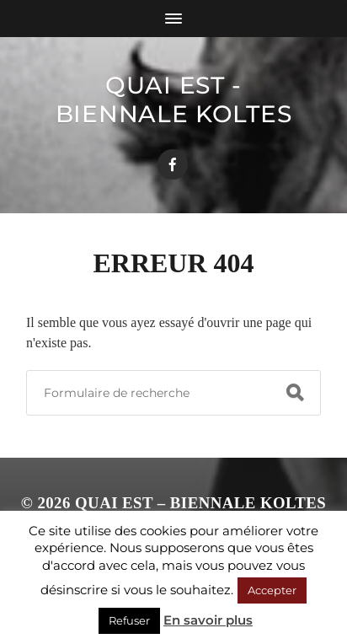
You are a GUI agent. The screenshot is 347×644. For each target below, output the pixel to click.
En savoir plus (208, 620)
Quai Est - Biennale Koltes (174, 99)
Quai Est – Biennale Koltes (200, 503)
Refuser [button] (129, 620)
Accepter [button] (272, 590)
